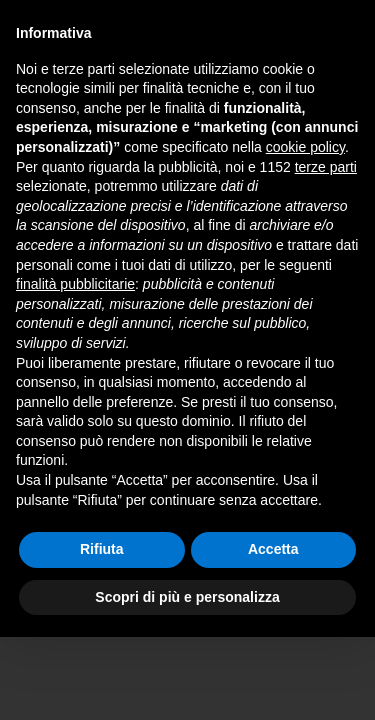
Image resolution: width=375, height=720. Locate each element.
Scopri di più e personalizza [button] (187, 597)
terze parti (326, 167)
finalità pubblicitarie (75, 284)
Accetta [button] (273, 549)
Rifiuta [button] (102, 549)
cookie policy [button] (305, 147)
